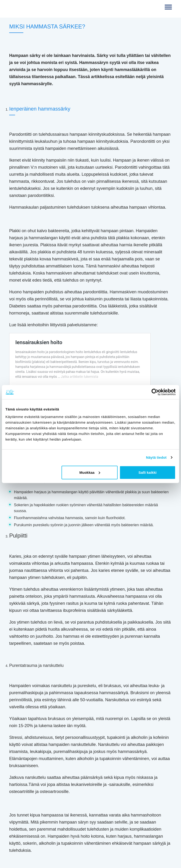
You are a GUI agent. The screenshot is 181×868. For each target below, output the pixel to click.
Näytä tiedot (156, 457)
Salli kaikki (148, 472)
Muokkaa (90, 472)
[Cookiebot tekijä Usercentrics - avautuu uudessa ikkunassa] (155, 392)
